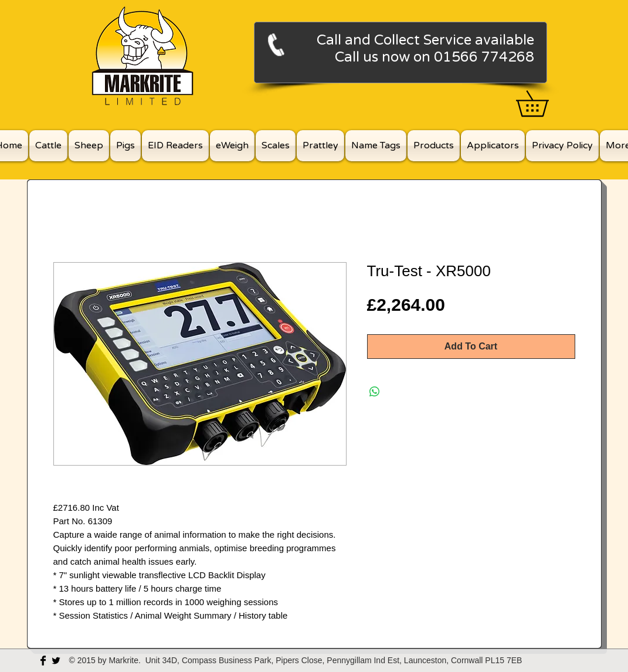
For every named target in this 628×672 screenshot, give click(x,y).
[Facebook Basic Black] (43, 661)
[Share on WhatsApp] (375, 392)
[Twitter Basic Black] (56, 661)
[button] (545, 103)
